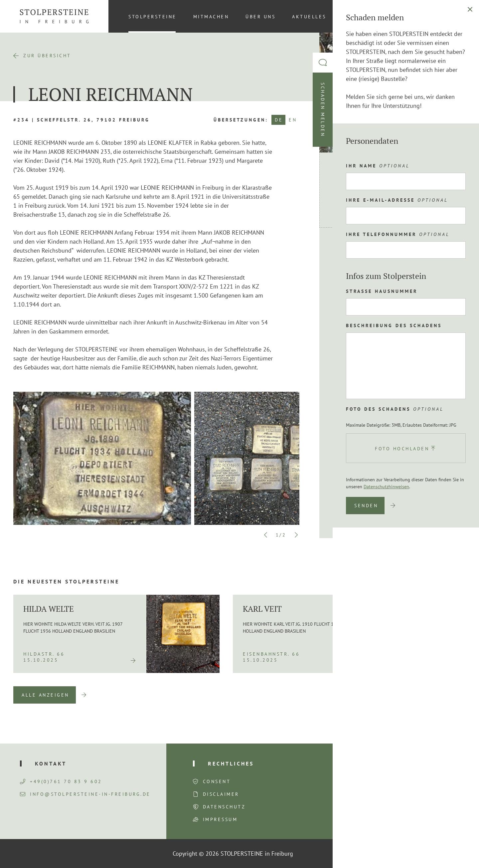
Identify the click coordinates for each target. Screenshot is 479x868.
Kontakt (357, 17)
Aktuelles (309, 17)
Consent (217, 781)
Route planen (364, 250)
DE (279, 120)
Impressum (220, 819)
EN (293, 120)
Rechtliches (231, 763)
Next (296, 535)
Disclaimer (221, 794)
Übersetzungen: (241, 120)
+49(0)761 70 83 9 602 (61, 781)
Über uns (260, 17)
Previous (266, 535)
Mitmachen (211, 17)
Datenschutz (224, 807)
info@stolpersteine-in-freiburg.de (85, 794)
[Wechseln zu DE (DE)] (455, 16)
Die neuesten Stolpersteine (66, 581)
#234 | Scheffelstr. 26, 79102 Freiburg (81, 120)
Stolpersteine (153, 17)
